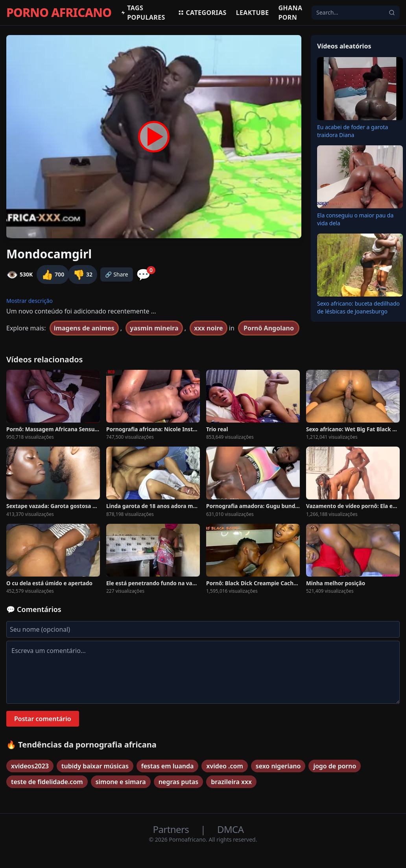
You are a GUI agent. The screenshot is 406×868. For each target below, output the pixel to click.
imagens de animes (84, 328)
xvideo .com (224, 766)
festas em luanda (168, 766)
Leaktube (253, 13)
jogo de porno (335, 766)
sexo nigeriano (278, 766)
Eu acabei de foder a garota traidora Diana (352, 131)
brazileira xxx (231, 782)
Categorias (202, 13)
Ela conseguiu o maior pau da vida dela (355, 219)
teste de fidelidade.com (47, 782)
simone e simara (121, 782)
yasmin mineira (154, 328)
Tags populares (143, 13)
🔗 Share (117, 274)
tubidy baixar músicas (95, 766)
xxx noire (208, 328)
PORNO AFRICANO (59, 13)
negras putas (179, 782)
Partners (172, 829)
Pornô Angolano (269, 328)
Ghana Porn (290, 13)
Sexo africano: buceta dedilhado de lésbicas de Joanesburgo (358, 307)
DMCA (230, 829)
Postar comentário (43, 719)
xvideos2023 (30, 766)
